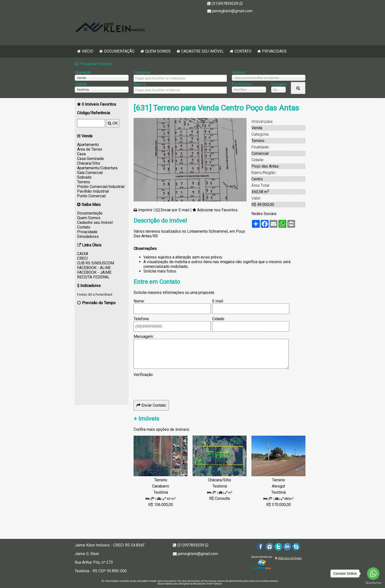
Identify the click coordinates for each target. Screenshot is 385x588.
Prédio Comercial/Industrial (101, 187)
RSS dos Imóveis (290, 558)
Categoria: (142, 72)
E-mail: (218, 301)
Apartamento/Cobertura (97, 168)
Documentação (119, 51)
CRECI (82, 258)
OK (113, 123)
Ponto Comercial (91, 196)
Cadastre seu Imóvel (203, 51)
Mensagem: (144, 337)
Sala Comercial (90, 173)
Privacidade (274, 51)
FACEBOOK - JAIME (94, 272)
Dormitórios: (242, 84)
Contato (243, 51)
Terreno (84, 182)
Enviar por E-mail (175, 210)
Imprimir (145, 210)
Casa (81, 154)
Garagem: (278, 84)
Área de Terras (90, 149)
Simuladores (88, 237)
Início (88, 51)
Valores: (239, 72)
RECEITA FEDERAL (93, 277)
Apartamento (88, 145)
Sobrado (84, 177)
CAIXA (83, 254)
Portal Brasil (104, 294)
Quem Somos (158, 51)
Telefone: (142, 319)
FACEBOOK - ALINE (94, 268)
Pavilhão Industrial (93, 191)
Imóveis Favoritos (99, 104)
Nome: (139, 301)
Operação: (83, 72)
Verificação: (144, 375)
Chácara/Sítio (89, 163)
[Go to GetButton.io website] (373, 583)
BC (90, 294)
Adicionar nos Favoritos (217, 210)
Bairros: (140, 84)
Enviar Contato (151, 405)
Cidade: (81, 84)
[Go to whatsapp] (373, 574)
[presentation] (171, 387)
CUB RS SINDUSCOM (96, 263)
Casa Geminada (90, 159)
